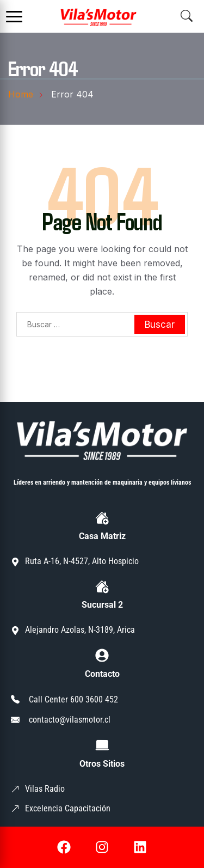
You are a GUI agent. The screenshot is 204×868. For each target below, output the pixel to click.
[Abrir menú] (14, 16)
